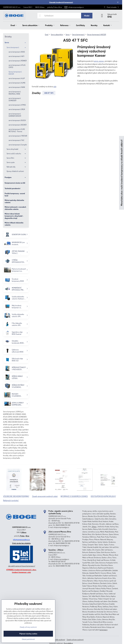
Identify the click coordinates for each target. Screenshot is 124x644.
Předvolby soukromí (58, 640)
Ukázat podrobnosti (28, 639)
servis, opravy (99, 61)
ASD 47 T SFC (49, 93)
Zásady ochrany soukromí (75, 640)
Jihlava (24, 532)
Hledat (87, 16)
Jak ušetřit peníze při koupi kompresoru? (22, 566)
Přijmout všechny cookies (28, 634)
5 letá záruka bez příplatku (21, 543)
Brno (27, 536)
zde (55, 86)
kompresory (104, 630)
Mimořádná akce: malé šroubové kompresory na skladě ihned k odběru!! (121, 173)
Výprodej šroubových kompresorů (61, 2)
